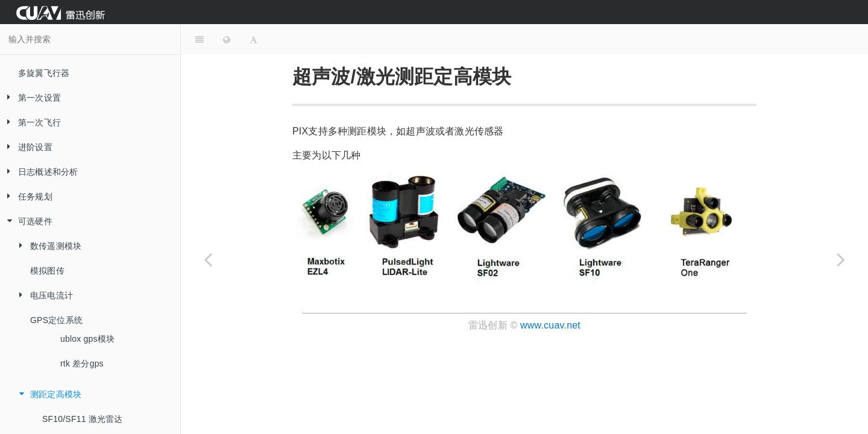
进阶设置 (26, 147)
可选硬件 (26, 222)
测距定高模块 (47, 395)
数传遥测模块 (47, 246)
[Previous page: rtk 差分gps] (208, 259)
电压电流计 (42, 296)
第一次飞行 (30, 123)
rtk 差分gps (82, 363)
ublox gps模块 (87, 339)
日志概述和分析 (39, 172)
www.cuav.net (550, 325)
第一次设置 (30, 98)
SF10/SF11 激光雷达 (83, 419)
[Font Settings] (253, 39)
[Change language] (227, 39)
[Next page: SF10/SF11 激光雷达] (841, 259)
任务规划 (26, 197)
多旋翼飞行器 (44, 73)
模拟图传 (47, 271)
